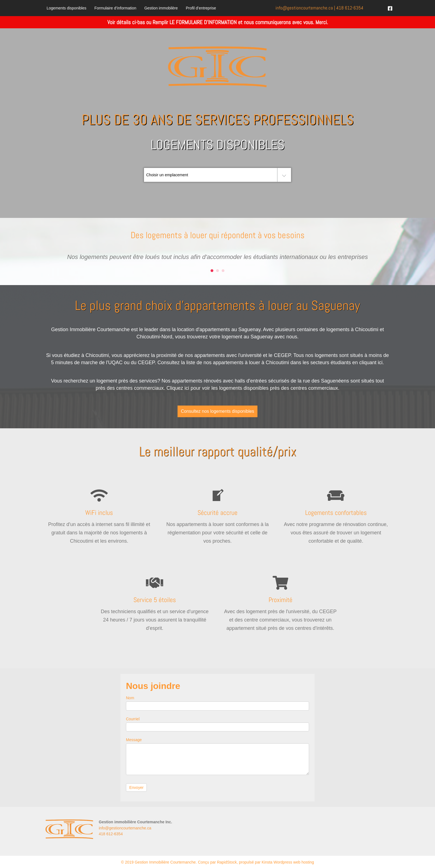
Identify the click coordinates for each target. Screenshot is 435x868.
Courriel (133, 719)
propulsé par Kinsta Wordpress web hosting (276, 862)
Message (134, 740)
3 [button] (223, 271)
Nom (130, 698)
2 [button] (217, 271)
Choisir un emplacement (167, 175)
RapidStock (227, 862)
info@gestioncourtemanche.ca (125, 828)
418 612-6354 (350, 8)
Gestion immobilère (161, 8)
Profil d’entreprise (201, 8)
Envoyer (136, 788)
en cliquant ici (367, 363)
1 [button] (212, 271)
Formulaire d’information (115, 8)
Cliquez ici (178, 388)
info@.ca (304, 8)
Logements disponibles (66, 8)
